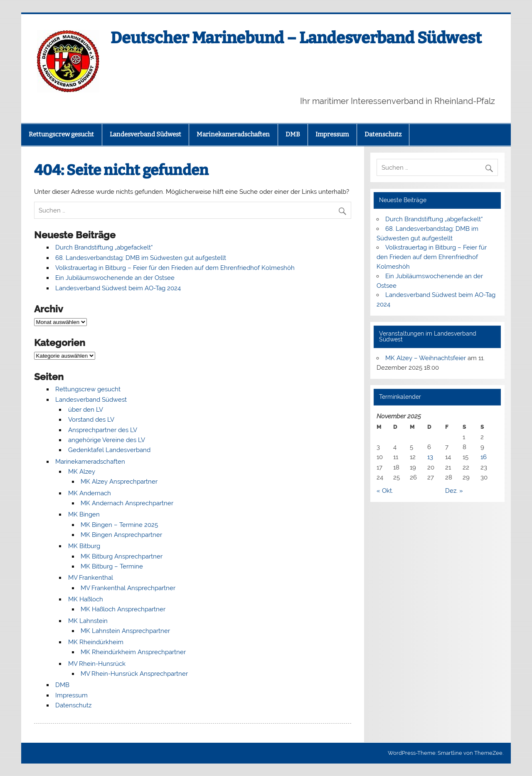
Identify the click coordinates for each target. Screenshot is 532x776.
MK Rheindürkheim (96, 642)
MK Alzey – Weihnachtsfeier (426, 358)
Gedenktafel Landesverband (109, 450)
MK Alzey (82, 472)
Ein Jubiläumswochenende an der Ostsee (115, 278)
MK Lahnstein (88, 621)
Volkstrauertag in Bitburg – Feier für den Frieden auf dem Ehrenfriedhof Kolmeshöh (175, 268)
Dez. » (454, 491)
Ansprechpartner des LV (103, 430)
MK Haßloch (86, 599)
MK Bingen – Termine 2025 (119, 525)
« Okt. (385, 491)
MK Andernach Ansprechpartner (127, 503)
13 (430, 457)
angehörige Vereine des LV (107, 440)
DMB (293, 134)
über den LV (86, 410)
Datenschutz (383, 134)
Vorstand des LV (91, 420)
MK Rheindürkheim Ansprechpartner (133, 652)
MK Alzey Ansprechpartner (119, 482)
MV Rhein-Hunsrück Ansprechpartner (134, 674)
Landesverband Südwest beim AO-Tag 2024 (118, 288)
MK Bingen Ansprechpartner (121, 535)
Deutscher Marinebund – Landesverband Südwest (296, 38)
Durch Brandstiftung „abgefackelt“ (104, 247)
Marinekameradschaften (233, 134)
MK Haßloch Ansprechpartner (123, 609)
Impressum (332, 134)
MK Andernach (90, 493)
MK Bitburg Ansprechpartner (122, 556)
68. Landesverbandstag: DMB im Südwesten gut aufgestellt (141, 258)
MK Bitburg (84, 546)
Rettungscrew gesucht (61, 134)
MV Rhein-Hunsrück (97, 664)
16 (484, 457)
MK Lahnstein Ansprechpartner (125, 631)
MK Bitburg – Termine (112, 566)
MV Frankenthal (91, 578)
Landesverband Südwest (145, 134)
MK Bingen (84, 514)
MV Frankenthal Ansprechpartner (128, 588)
